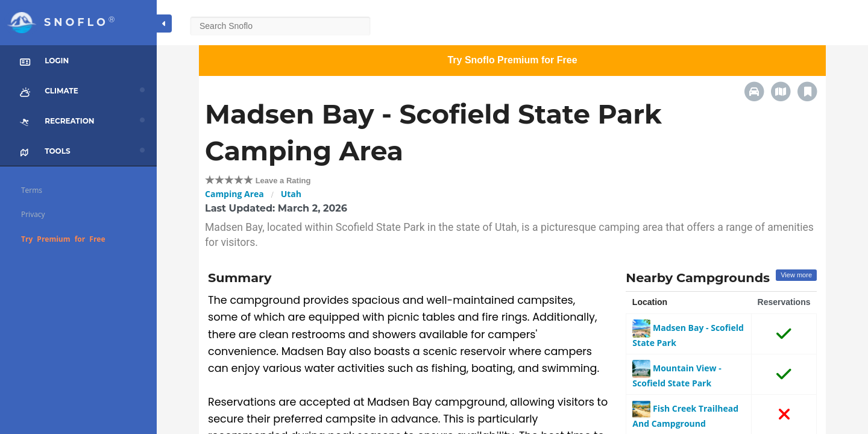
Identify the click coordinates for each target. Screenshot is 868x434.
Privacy (33, 214)
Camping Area (234, 194)
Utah (291, 194)
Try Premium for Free (63, 239)
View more (796, 275)
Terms (32, 190)
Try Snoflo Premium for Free (512, 60)
